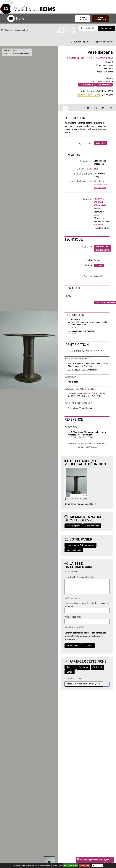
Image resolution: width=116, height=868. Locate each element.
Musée (100, 19)
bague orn (100, 143)
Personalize (98, 865)
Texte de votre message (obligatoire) (80, 577)
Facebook (83, 667)
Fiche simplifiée (74, 526)
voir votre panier (104, 42)
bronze (99, 265)
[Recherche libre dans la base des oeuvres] (89, 28)
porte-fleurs (101, 184)
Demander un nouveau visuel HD (79, 504)
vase (96, 169)
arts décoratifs (104, 85)
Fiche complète (92, 526)
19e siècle (98, 225)
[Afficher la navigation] (11, 19)
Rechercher (107, 29)
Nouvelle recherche (66, 30)
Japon (96, 215)
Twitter (70, 667)
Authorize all (71, 865)
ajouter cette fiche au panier (80, 545)
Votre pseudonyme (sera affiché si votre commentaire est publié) (87, 605)
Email (70, 672)
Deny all (85, 865)
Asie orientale (86, 85)
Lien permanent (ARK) (73, 679)
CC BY (85, 499)
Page (82, 19)
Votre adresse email (73, 617)
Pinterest (98, 667)
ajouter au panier (81, 42)
